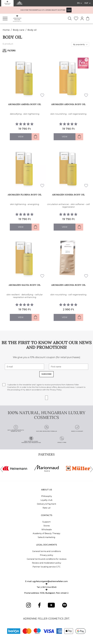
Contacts (47, 515)
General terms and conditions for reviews (47, 559)
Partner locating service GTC (46, 567)
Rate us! (46, 508)
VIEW (69, 10)
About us (47, 490)
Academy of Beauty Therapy (46, 533)
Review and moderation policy (47, 563)
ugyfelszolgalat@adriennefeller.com (50, 581)
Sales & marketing (46, 537)
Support (46, 522)
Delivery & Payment (47, 504)
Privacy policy (47, 555)
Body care (19, 30)
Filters (9, 51)
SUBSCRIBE (46, 374)
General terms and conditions (46, 551)
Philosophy (47, 496)
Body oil (32, 30)
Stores (47, 526)
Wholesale (47, 530)
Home (6, 30)
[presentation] (2, 470)
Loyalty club (46, 500)
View (21, 137)
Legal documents (46, 545)
